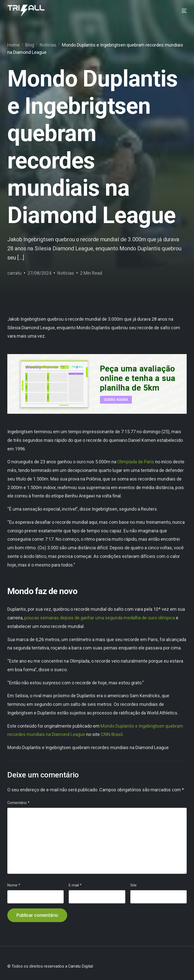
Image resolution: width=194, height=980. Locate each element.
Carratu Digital (81, 966)
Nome (14, 885)
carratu (14, 273)
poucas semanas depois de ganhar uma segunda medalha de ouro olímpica (100, 618)
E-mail (75, 885)
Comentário (18, 803)
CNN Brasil (112, 734)
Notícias (66, 273)
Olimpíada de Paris (136, 462)
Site (134, 885)
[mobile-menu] (180, 11)
